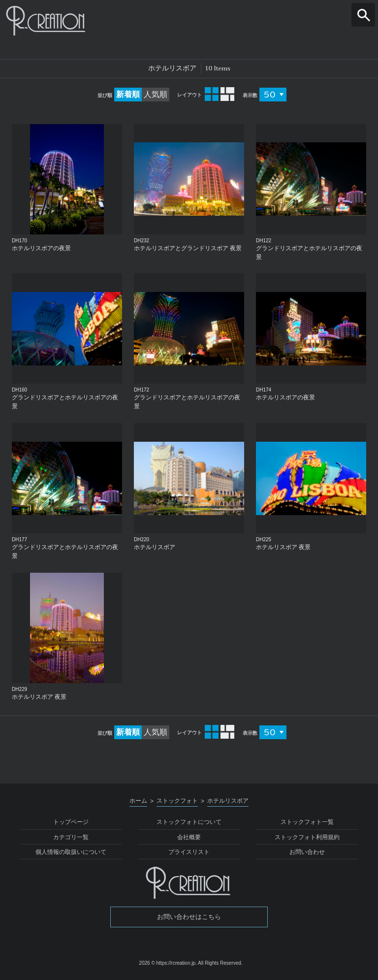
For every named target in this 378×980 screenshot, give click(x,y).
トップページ (71, 822)
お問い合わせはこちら (189, 917)
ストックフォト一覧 (307, 822)
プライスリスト (189, 852)
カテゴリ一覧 (71, 837)
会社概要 (189, 837)
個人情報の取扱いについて (71, 852)
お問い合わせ (307, 852)
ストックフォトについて (189, 822)
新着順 (128, 94)
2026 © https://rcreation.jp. (168, 963)
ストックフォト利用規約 (307, 837)
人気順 (156, 94)
